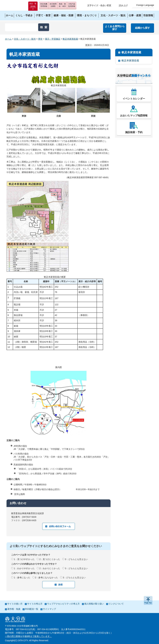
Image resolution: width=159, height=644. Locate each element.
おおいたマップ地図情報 (134, 116)
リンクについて (116, 604)
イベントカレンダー (134, 99)
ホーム (8, 39)
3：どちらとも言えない (76, 559)
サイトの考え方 (35, 604)
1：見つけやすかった (24, 559)
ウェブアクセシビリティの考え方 (63, 604)
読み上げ (123, 5)
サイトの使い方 (15, 604)
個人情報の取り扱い (94, 604)
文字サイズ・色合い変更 (99, 5)
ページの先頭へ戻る (148, 600)
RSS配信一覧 (32, 609)
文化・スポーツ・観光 (25, 39)
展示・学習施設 (53, 39)
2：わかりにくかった (50, 568)
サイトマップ (49, 609)
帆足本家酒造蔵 (70, 39)
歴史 (40, 39)
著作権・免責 (14, 609)
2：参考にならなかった (47, 578)
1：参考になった (22, 578)
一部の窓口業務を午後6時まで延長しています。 (28, 636)
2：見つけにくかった (50, 559)
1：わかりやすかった (24, 568)
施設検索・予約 (134, 132)
